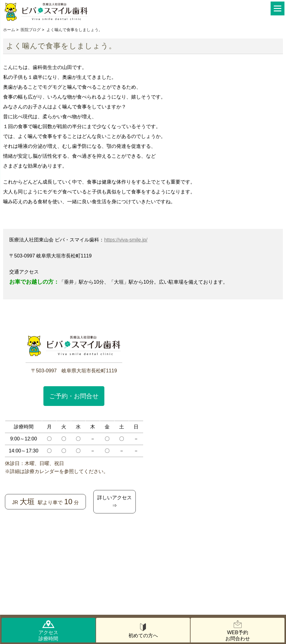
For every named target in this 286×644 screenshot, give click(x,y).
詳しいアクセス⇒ (115, 502)
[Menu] (278, 8)
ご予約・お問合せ (74, 396)
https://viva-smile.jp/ (126, 240)
